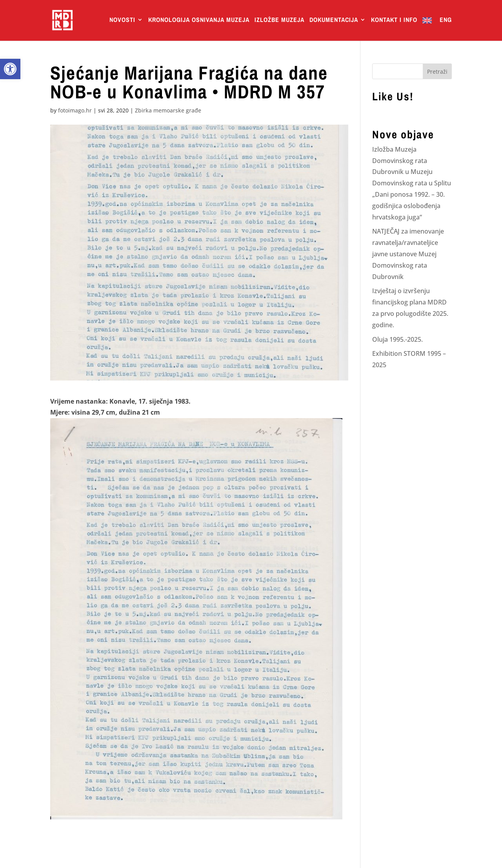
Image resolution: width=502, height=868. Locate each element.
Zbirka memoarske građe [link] (168, 110)
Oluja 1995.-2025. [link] (397, 339)
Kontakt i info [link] (394, 20)
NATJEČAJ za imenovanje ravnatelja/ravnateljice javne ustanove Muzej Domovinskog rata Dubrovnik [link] (408, 254)
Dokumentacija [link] (334, 20)
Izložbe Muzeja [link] (279, 20)
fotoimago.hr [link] (75, 110)
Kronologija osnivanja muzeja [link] (199, 20)
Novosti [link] (122, 20)
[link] (10, 69)
